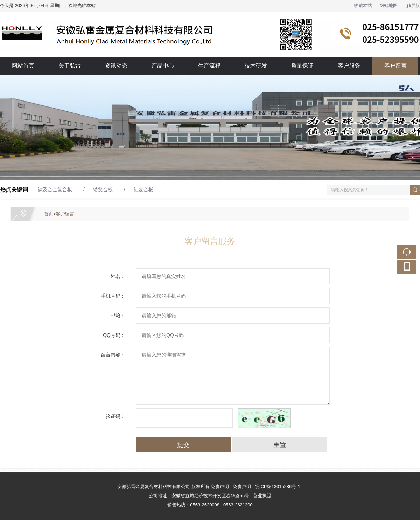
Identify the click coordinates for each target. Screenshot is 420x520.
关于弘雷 (70, 66)
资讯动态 (116, 66)
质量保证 (302, 66)
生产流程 (209, 66)
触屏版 (413, 5)
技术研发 (256, 66)
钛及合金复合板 (55, 189)
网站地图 (388, 5)
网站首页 (23, 66)
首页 (49, 214)
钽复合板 (143, 189)
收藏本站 (363, 5)
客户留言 (395, 66)
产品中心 (163, 66)
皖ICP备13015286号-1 (278, 487)
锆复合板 (103, 189)
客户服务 (349, 66)
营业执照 (262, 496)
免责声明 (242, 487)
